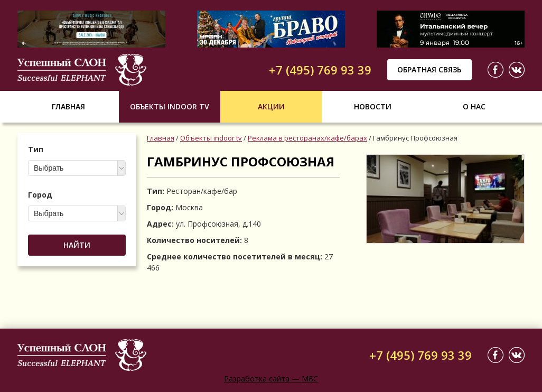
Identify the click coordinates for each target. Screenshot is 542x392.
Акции (271, 106)
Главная (68, 106)
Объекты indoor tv (170, 106)
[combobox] (77, 168)
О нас (474, 106)
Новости (373, 106)
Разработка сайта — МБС (271, 379)
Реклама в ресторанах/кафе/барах (307, 138)
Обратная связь (429, 69)
